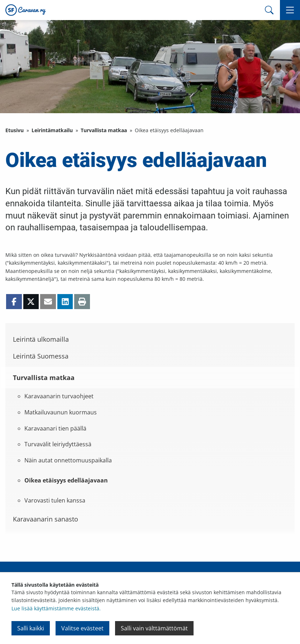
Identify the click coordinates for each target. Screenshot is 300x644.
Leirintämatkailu (52, 130)
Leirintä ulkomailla (41, 339)
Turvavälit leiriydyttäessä (58, 444)
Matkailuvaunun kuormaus (61, 412)
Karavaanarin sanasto (46, 519)
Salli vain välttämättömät (154, 628)
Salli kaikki (31, 628)
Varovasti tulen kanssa (55, 500)
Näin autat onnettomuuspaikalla (68, 460)
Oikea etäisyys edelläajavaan (66, 480)
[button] (290, 10)
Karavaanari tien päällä (55, 428)
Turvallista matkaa (104, 130)
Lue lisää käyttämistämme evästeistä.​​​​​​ (56, 608)
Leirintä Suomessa (41, 356)
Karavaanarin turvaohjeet (59, 396)
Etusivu (15, 130)
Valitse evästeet (82, 628)
